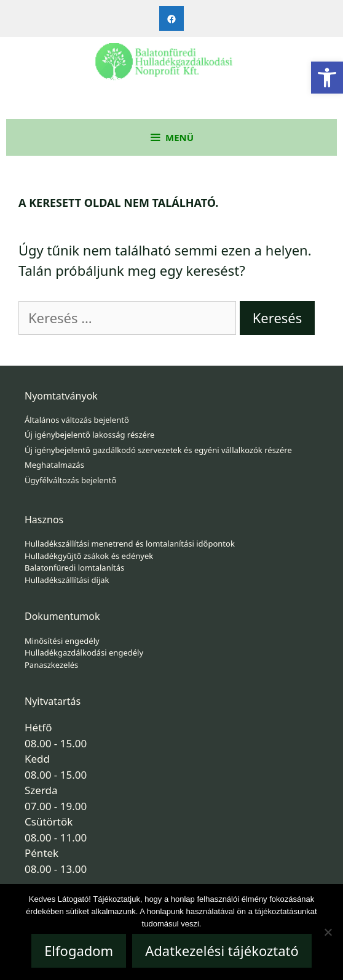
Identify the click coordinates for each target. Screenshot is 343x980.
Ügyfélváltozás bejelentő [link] (70, 480)
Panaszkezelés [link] (51, 665)
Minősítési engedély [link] (62, 641)
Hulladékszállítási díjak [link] (67, 580)
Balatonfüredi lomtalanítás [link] (74, 568)
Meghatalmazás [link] (54, 465)
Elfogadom (79, 950)
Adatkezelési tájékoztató (222, 950)
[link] (327, 78)
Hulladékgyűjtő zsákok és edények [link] (89, 556)
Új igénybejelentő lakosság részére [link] (89, 435)
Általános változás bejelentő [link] (77, 420)
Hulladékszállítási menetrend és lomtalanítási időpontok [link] (130, 544)
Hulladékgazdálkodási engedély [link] (84, 653)
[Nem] (328, 932)
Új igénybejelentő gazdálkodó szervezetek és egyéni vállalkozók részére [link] (158, 450)
